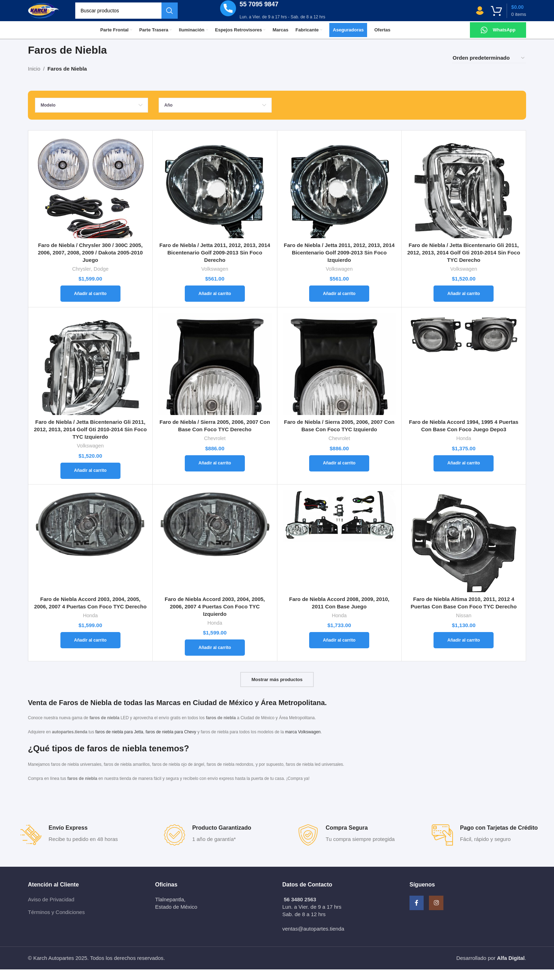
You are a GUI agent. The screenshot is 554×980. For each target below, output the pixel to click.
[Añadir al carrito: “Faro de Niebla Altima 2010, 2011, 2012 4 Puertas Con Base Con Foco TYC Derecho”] (464, 651)
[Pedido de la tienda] (489, 69)
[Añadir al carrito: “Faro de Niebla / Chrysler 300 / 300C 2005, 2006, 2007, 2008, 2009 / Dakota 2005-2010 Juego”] (90, 304)
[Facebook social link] (420, 917)
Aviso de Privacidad (51, 910)
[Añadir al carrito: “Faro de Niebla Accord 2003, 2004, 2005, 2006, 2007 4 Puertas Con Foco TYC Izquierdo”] (215, 658)
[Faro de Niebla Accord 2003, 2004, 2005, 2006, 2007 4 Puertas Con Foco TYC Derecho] (90, 552)
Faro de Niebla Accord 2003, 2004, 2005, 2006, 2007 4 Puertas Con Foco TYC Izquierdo (215, 617)
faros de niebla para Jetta (119, 742)
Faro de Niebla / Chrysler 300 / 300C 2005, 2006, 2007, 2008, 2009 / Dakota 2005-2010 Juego (90, 263)
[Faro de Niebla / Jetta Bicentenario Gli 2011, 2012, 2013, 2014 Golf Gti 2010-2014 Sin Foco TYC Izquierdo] (90, 374)
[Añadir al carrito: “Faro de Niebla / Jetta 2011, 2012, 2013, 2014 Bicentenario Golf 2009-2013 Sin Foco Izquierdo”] (339, 304)
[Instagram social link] (447, 917)
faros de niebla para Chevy (171, 742)
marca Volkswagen (303, 742)
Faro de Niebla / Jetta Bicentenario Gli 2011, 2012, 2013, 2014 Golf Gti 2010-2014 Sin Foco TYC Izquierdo (90, 440)
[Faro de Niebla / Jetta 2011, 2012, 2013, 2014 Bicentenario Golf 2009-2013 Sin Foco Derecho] (215, 198)
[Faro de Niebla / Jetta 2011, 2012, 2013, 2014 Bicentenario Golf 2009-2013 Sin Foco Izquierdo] (339, 198)
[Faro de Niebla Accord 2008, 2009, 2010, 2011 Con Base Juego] (339, 552)
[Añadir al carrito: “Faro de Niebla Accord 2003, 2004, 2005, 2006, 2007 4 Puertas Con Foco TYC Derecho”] (90, 651)
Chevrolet (215, 449)
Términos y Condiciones (56, 923)
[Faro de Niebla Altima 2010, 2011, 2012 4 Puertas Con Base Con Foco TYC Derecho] (464, 552)
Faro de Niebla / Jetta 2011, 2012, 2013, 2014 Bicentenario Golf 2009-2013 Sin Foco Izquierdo (339, 263)
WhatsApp (504, 40)
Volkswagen (215, 279)
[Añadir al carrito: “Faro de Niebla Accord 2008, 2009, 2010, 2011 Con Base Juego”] (339, 651)
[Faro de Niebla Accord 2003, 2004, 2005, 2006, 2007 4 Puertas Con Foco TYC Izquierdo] (215, 552)
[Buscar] (145, 16)
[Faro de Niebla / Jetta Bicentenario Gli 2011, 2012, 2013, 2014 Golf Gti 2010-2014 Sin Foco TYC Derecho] (464, 198)
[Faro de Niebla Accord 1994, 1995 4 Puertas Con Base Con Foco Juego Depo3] (464, 374)
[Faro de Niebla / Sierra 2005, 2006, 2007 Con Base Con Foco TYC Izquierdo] (339, 374)
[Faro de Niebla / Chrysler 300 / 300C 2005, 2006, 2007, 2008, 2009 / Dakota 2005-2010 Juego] (90, 198)
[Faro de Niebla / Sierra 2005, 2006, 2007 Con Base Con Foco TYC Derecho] (215, 374)
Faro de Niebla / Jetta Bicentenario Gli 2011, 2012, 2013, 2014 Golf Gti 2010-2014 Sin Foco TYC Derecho (464, 263)
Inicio (34, 79)
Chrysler (81, 279)
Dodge (101, 279)
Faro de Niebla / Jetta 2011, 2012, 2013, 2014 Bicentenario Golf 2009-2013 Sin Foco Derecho (215, 263)
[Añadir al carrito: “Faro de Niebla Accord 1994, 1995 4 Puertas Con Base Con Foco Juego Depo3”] (464, 474)
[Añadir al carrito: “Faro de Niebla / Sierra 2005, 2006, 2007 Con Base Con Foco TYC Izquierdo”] (339, 474)
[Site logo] (53, 15)
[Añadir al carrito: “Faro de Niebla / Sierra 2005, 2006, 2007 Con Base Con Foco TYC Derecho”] (215, 474)
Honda (464, 449)
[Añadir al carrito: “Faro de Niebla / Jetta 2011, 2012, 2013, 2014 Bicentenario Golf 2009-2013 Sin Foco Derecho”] (215, 304)
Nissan (464, 626)
